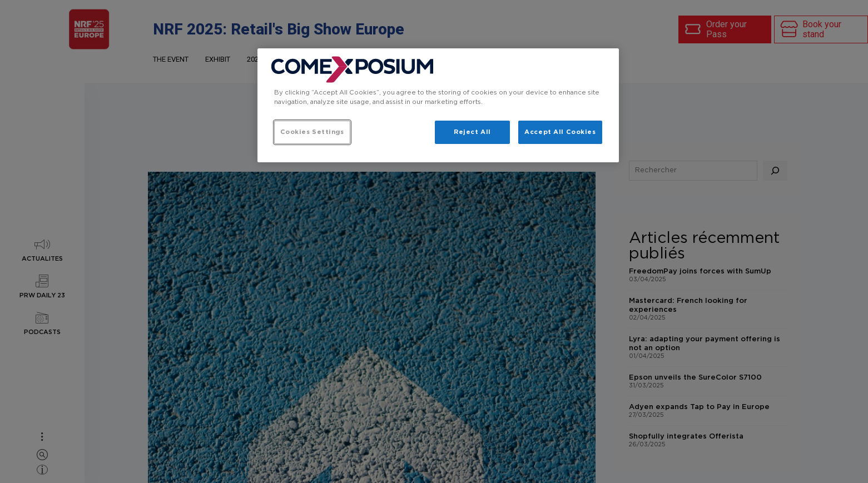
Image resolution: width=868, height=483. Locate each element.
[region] (438, 105)
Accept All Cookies (560, 132)
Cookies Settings (312, 132)
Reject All (472, 132)
